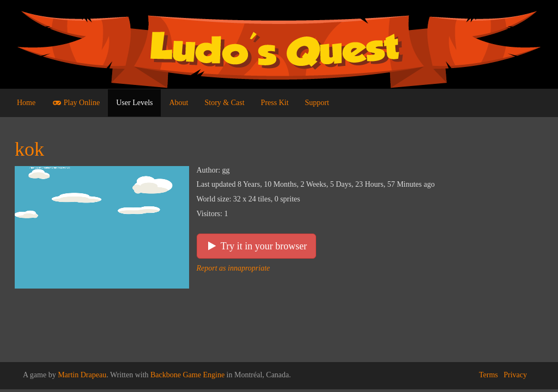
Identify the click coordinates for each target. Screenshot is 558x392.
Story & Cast (224, 103)
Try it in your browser (257, 246)
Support (317, 103)
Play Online (76, 103)
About (178, 103)
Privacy (515, 375)
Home (26, 103)
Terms (489, 375)
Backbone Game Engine (187, 375)
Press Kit (275, 103)
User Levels (134, 103)
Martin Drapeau (82, 375)
